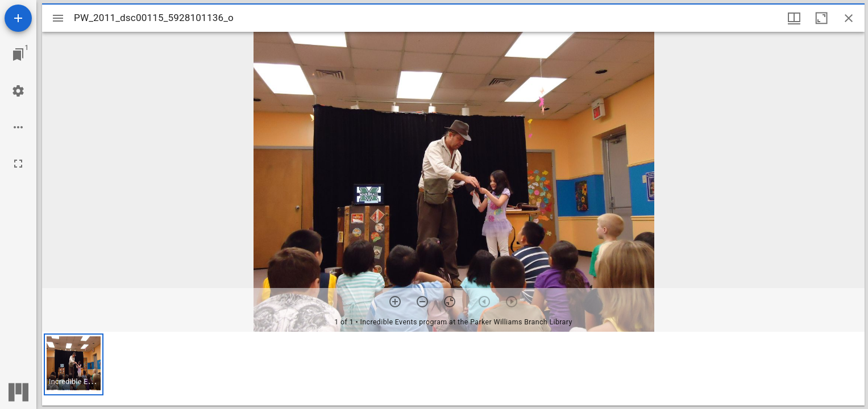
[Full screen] (18, 164)
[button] (74, 364)
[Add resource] (18, 18)
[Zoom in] (395, 302)
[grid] (453, 369)
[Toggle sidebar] (58, 18)
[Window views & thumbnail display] (794, 18)
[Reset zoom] (450, 302)
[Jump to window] (18, 55)
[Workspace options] (18, 127)
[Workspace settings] (18, 91)
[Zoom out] (422, 302)
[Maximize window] (821, 18)
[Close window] (849, 18)
